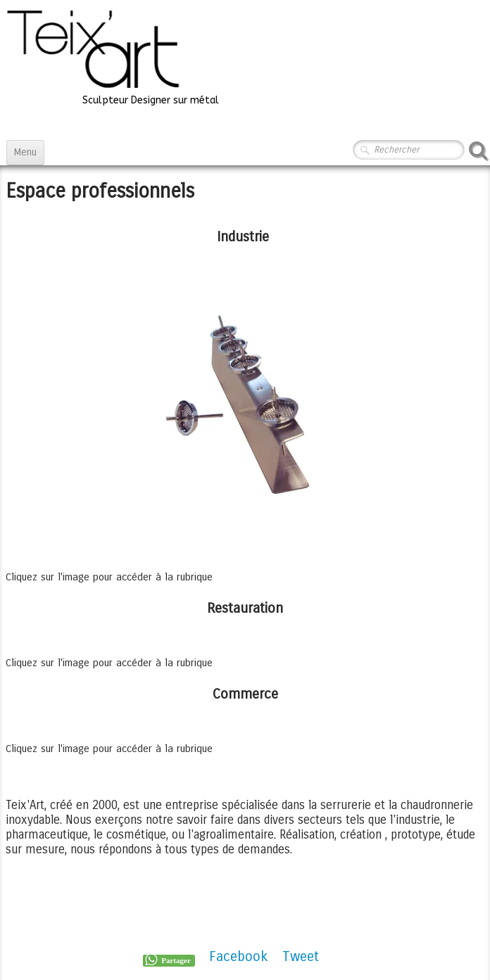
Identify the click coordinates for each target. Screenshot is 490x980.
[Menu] (25, 153)
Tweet (301, 956)
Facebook (239, 956)
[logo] (112, 57)
